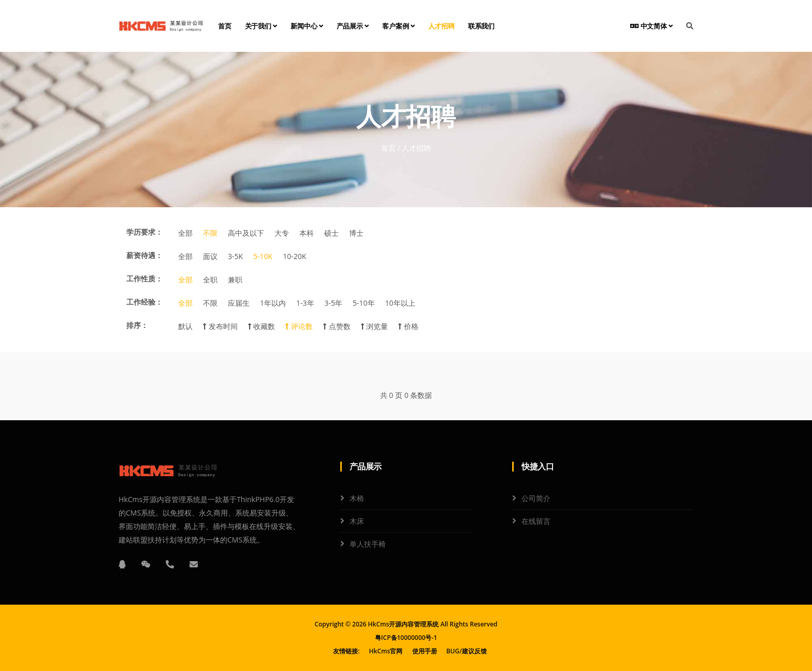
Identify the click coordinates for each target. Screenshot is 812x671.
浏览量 (375, 326)
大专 (282, 233)
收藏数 (262, 326)
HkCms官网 (386, 651)
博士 (356, 233)
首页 (225, 26)
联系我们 (481, 26)
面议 (210, 256)
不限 (210, 233)
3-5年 (334, 303)
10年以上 (400, 303)
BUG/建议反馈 (467, 651)
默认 (185, 326)
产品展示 (353, 26)
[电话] (170, 564)
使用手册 (425, 651)
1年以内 (273, 303)
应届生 (239, 303)
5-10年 (364, 303)
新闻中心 (307, 26)
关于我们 (261, 26)
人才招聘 (441, 26)
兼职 (235, 280)
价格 (408, 326)
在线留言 (536, 521)
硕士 (331, 233)
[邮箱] (194, 564)
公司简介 (536, 498)
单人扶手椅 (368, 544)
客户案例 (398, 26)
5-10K (263, 256)
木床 (357, 521)
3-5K (235, 256)
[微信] (146, 564)
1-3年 (305, 303)
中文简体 (651, 26)
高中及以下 (246, 233)
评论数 (299, 326)
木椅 (357, 498)
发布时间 (220, 326)
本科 (307, 233)
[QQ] (122, 564)
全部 (185, 233)
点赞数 (337, 326)
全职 (210, 280)
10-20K (294, 256)
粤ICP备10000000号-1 (406, 638)
